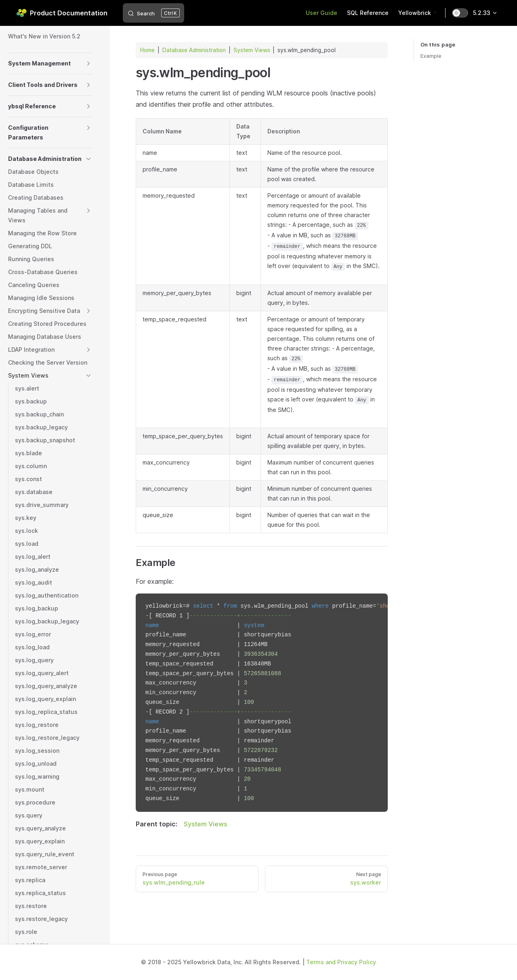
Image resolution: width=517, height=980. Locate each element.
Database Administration (194, 50)
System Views (252, 50)
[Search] (153, 13)
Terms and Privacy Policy (341, 962)
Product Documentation (62, 13)
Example (431, 56)
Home (147, 50)
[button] (88, 63)
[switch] (460, 13)
